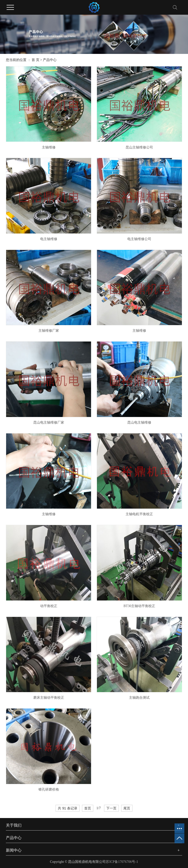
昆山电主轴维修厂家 (49, 422)
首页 (88, 808)
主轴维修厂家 (49, 331)
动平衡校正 (49, 606)
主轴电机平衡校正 (139, 514)
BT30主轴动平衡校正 (139, 606)
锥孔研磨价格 (49, 789)
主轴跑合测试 (139, 698)
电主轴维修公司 (139, 239)
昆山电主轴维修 (139, 422)
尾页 (127, 808)
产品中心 (50, 60)
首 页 (35, 60)
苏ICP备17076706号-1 (122, 862)
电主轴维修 (49, 239)
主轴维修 (49, 147)
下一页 (111, 808)
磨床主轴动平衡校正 (49, 698)
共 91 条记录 (67, 808)
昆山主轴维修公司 (139, 147)
